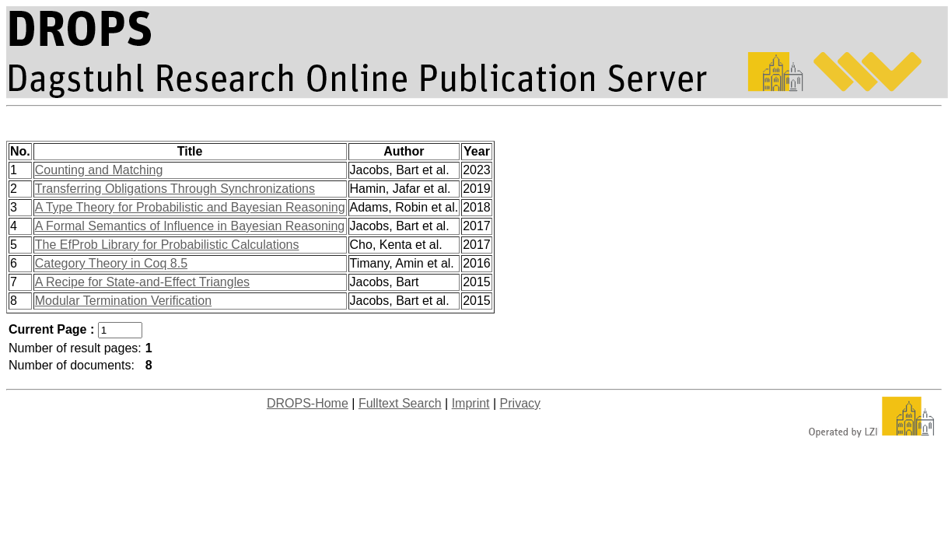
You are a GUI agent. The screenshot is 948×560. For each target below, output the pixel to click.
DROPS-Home (308, 403)
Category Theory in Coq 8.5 (111, 263)
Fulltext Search (400, 403)
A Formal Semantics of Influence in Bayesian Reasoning (190, 226)
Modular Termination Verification (123, 301)
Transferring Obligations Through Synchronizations (175, 189)
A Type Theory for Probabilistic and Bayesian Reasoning (190, 207)
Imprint (471, 403)
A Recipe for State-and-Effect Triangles (142, 282)
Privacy (520, 403)
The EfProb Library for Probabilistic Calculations (167, 245)
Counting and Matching (99, 170)
